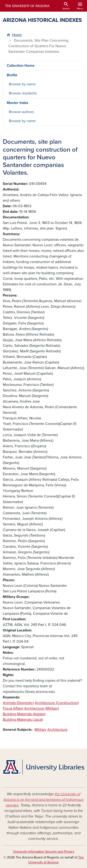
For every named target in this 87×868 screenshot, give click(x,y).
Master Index (18, 103)
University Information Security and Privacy (44, 852)
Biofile (12, 75)
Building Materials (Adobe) (24, 714)
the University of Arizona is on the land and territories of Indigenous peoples (43, 800)
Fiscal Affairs (13, 708)
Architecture (57, 730)
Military (40, 730)
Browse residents (23, 93)
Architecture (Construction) (57, 703)
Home (17, 35)
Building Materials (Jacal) (23, 720)
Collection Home (21, 66)
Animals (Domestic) (18, 703)
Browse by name (22, 84)
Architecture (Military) (42, 708)
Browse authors (21, 112)
